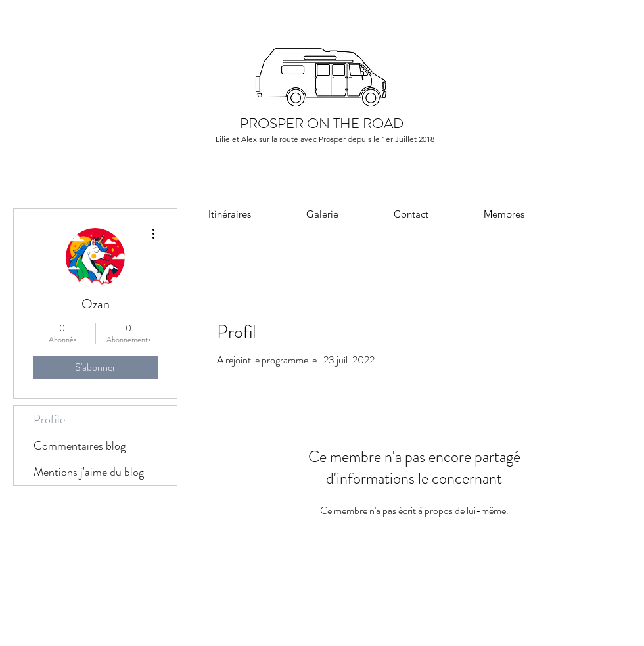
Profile (49, 419)
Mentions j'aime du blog (89, 472)
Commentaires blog (80, 446)
